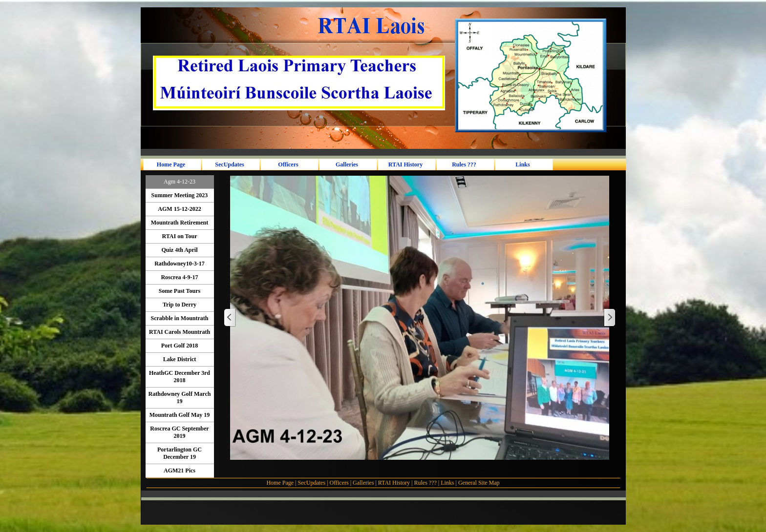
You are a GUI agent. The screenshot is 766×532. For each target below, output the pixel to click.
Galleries (363, 483)
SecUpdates (312, 483)
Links (447, 483)
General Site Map (479, 483)
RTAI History (394, 483)
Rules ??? (425, 483)
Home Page (280, 483)
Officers (339, 483)
